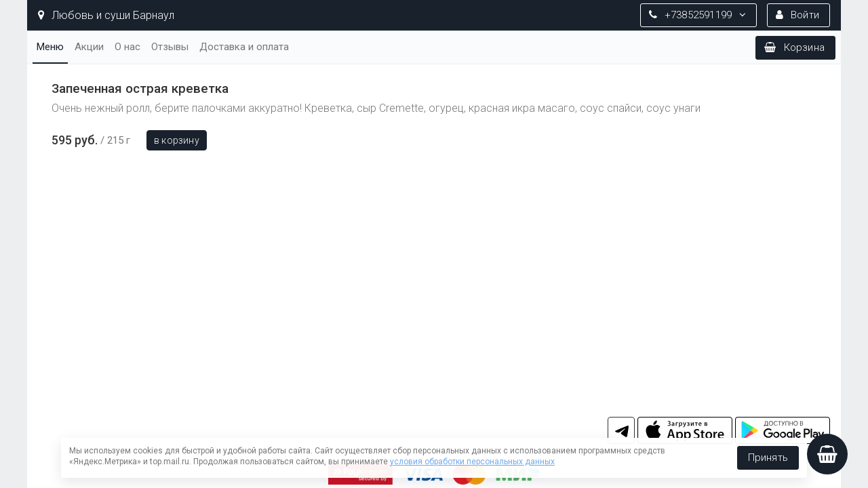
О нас (127, 47)
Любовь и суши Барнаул (106, 15)
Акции (89, 47)
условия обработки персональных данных (472, 462)
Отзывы (170, 47)
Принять (768, 457)
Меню (50, 47)
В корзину (177, 140)
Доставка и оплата (244, 47)
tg (621, 430)
